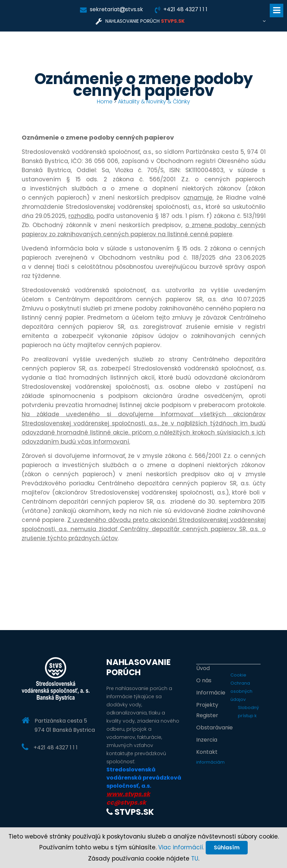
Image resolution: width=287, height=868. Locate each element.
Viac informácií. (181, 847)
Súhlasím (227, 847)
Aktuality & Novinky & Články (154, 102)
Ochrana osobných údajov (241, 691)
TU (195, 859)
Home (104, 102)
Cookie (238, 675)
